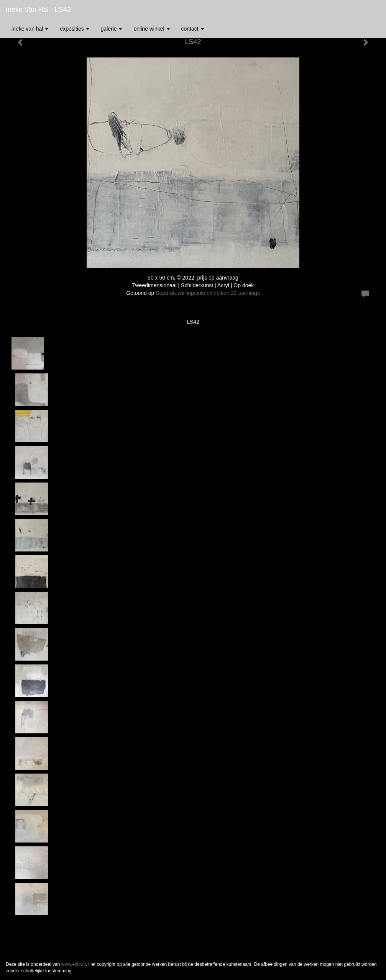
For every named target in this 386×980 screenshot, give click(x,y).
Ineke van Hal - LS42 (38, 10)
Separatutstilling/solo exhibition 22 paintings (208, 293)
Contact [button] (193, 29)
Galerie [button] (112, 29)
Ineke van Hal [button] (30, 29)
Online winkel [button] (151, 29)
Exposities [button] (74, 29)
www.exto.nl (74, 964)
